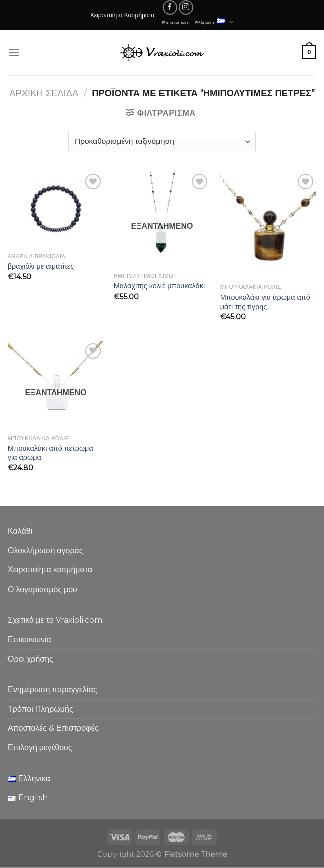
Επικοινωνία (175, 22)
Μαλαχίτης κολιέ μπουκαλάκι (159, 286)
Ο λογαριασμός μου (42, 589)
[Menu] (14, 52)
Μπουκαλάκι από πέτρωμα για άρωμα (50, 453)
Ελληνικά (215, 22)
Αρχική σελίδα (44, 93)
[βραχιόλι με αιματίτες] (56, 210)
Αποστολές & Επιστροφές (53, 728)
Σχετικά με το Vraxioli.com (55, 620)
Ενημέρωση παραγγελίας (52, 689)
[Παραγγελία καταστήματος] (162, 141)
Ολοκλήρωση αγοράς (45, 551)
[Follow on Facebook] (170, 7)
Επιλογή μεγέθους (40, 748)
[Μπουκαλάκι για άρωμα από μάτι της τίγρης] (268, 225)
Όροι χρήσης (30, 659)
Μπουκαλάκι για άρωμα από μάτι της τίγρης (265, 302)
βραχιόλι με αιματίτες (41, 266)
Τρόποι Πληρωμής (40, 709)
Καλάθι (20, 531)
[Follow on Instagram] (186, 7)
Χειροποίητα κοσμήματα (50, 570)
